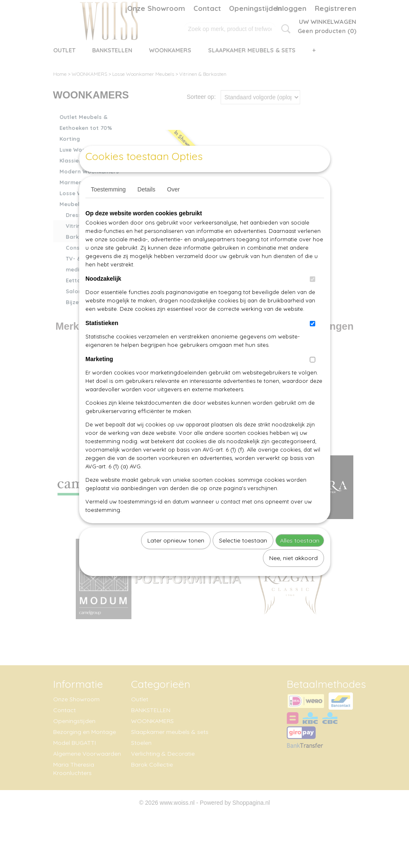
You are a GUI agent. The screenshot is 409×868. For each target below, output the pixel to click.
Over (173, 209)
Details (146, 209)
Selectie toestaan (243, 560)
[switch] (313, 298)
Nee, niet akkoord (293, 577)
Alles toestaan (300, 560)
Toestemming (108, 209)
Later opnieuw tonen (176, 560)
